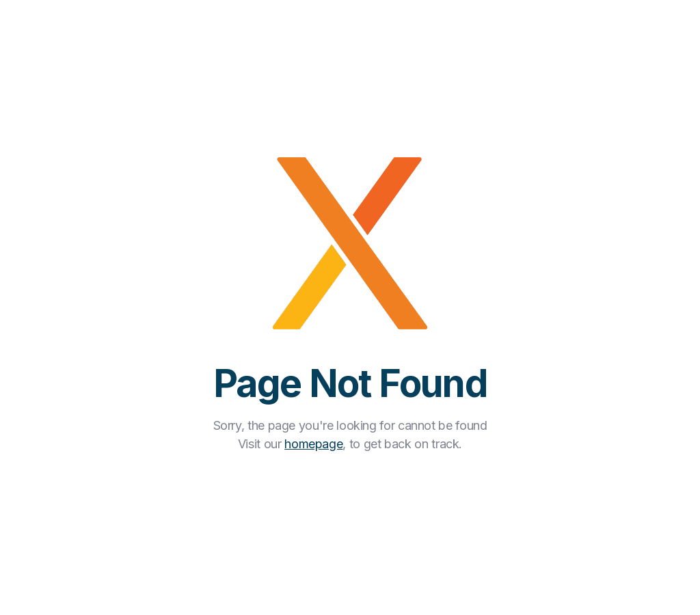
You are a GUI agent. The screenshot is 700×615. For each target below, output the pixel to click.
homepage (313, 444)
